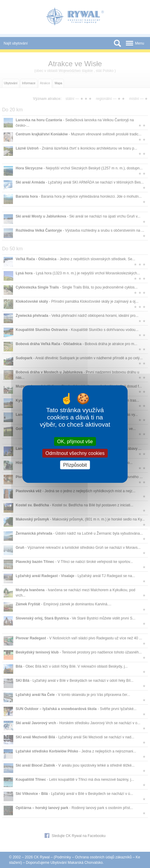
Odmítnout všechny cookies (75, 453)
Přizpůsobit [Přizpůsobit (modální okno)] (75, 465)
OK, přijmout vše (75, 441)
